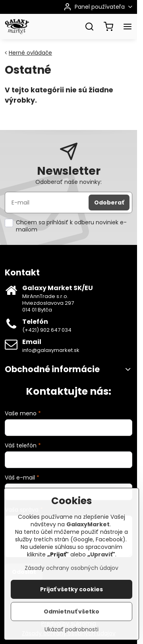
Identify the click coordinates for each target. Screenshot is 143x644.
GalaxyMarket (88, 527)
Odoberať (109, 203)
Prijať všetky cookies (71, 592)
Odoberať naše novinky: (69, 182)
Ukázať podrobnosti (71, 632)
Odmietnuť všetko (71, 614)
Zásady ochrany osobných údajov (71, 571)
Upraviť (101, 557)
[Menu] (128, 27)
